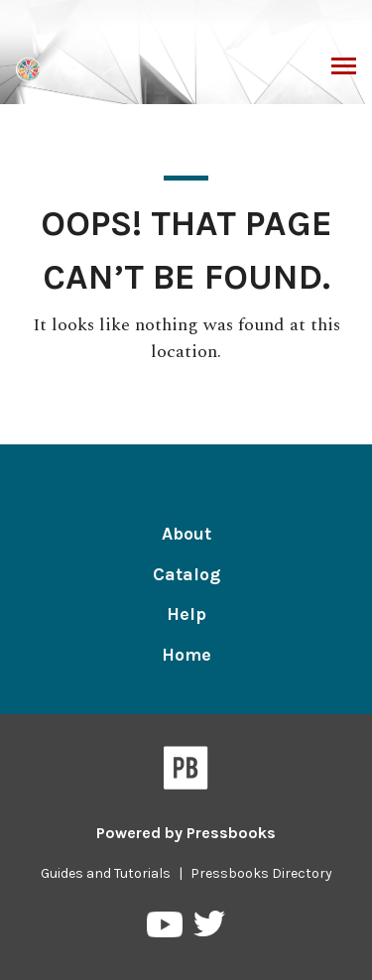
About (186, 534)
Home (186, 655)
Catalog (186, 574)
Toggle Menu (344, 68)
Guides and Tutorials (106, 873)
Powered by (186, 833)
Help (186, 614)
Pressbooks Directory (261, 873)
